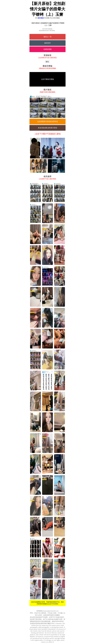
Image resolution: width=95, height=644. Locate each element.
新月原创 (41, 18)
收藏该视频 (48, 49)
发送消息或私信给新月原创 (47, 128)
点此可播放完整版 (47, 79)
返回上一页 (48, 37)
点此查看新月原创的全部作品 (48, 122)
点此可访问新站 (54, 604)
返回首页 (47, 43)
